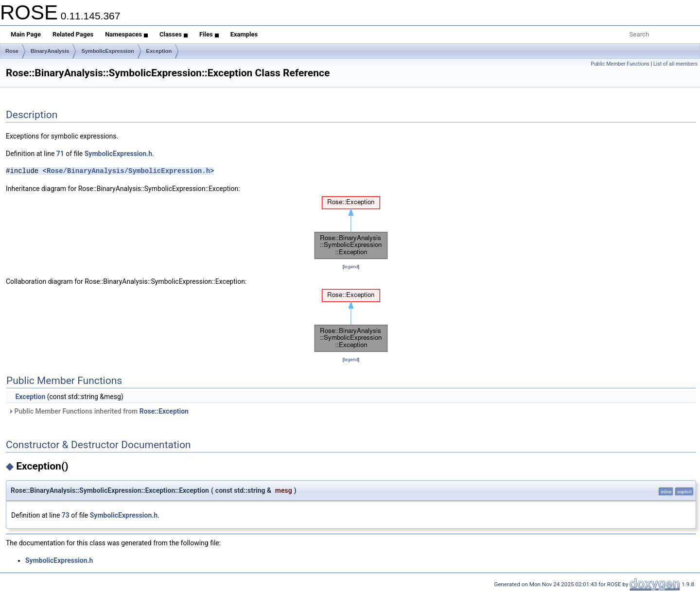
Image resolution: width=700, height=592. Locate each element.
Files (209, 34)
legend (351, 267)
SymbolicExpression (107, 51)
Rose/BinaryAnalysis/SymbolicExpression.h (128, 171)
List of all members (675, 64)
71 (60, 154)
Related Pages (73, 34)
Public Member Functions (620, 64)
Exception (159, 51)
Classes (174, 34)
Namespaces (126, 34)
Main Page (26, 34)
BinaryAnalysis (50, 51)
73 (66, 515)
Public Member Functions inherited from (98, 411)
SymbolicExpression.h (118, 154)
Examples (244, 34)
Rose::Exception (164, 411)
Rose (12, 51)
